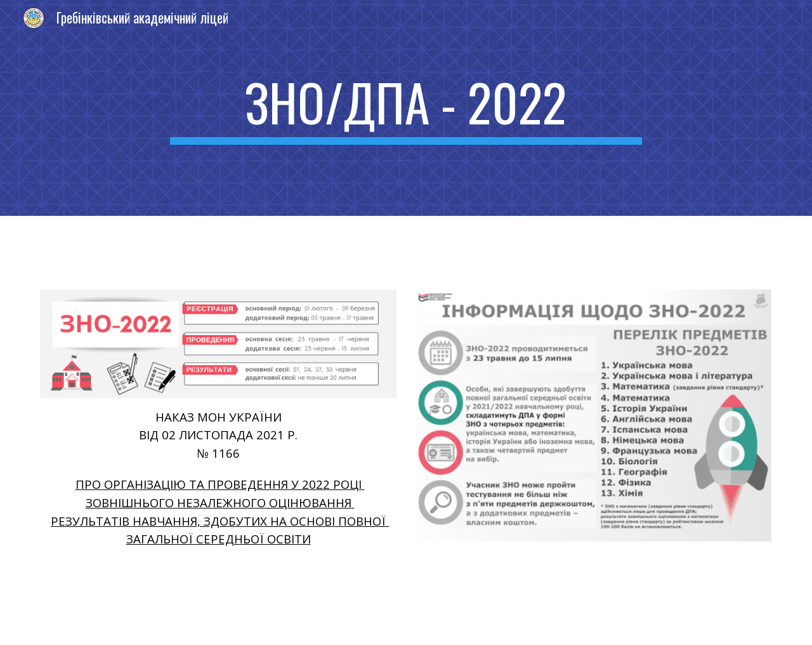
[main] (406, 108)
